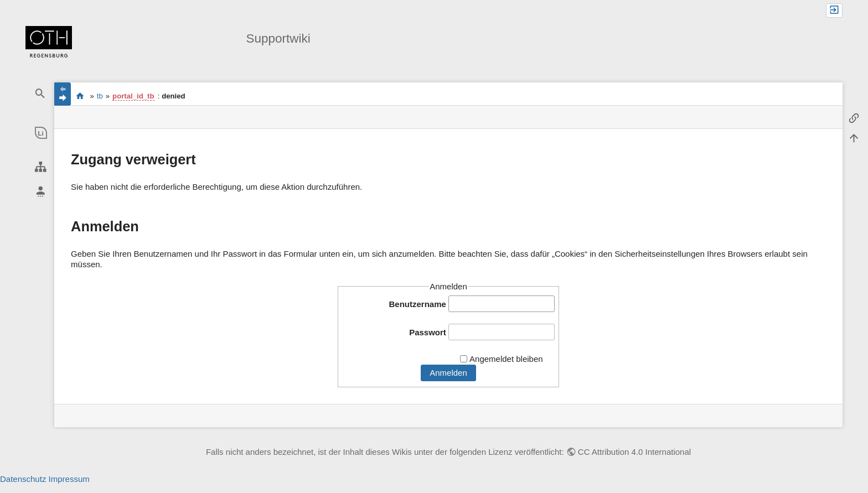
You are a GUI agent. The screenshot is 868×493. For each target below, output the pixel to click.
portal (80, 96)
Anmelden (448, 373)
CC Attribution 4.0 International (634, 452)
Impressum (69, 479)
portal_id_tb (133, 96)
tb (100, 96)
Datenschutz (23, 479)
